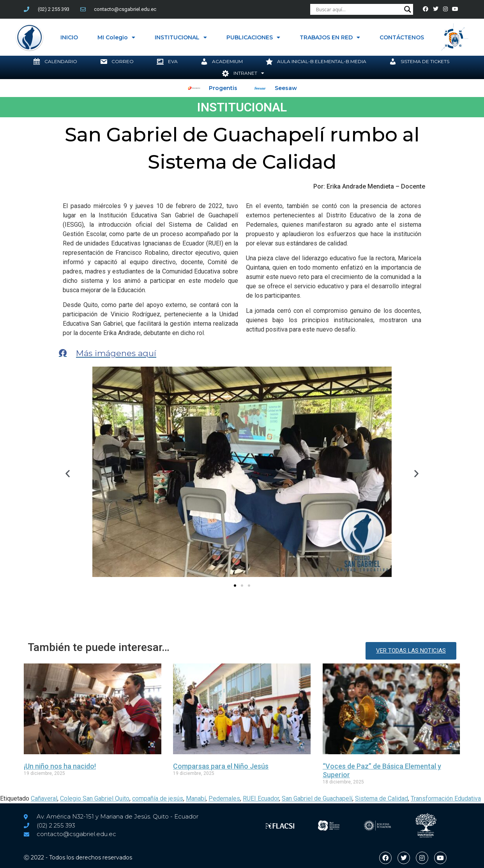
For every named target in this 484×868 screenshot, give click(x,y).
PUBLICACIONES (253, 37)
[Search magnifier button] (408, 9)
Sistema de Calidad (382, 798)
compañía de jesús (158, 798)
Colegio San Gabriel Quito (95, 798)
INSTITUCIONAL (181, 37)
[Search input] (358, 9)
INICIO (69, 37)
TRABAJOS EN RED (330, 37)
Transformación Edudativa (446, 798)
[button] (68, 473)
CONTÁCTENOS (402, 37)
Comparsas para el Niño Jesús (221, 766)
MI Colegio (116, 37)
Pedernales (224, 798)
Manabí (196, 798)
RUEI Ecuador (261, 798)
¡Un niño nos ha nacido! (60, 766)
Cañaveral (44, 798)
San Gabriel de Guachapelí (317, 798)
